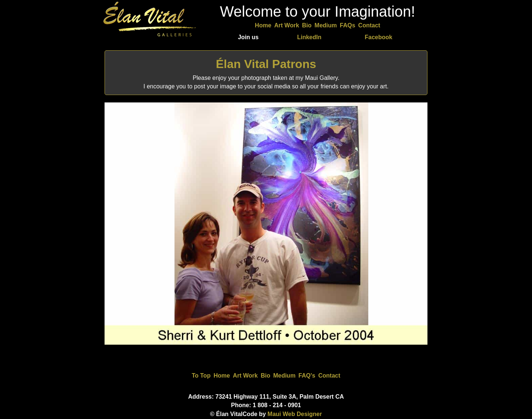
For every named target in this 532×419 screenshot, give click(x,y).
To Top (201, 376)
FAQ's (307, 376)
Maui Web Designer (295, 414)
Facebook (378, 37)
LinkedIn (309, 37)
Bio (307, 25)
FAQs (348, 25)
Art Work (287, 25)
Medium (325, 25)
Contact (369, 25)
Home (263, 25)
